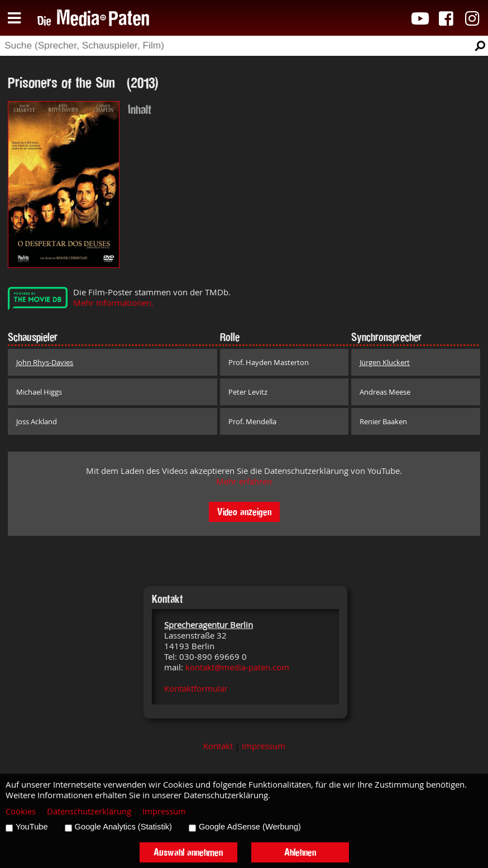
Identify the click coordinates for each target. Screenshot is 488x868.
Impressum (264, 746)
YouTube (32, 827)
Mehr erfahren (244, 481)
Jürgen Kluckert (385, 362)
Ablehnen (300, 852)
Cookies (21, 811)
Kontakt (218, 746)
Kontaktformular (196, 689)
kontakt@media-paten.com (237, 667)
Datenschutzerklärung (89, 811)
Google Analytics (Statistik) (123, 827)
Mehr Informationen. (113, 303)
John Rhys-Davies (45, 362)
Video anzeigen (244, 512)
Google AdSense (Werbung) (250, 827)
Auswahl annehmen (188, 852)
